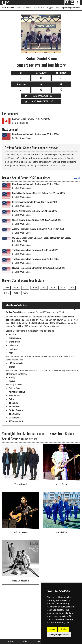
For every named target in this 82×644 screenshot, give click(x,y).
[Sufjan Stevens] (20, 510)
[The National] (20, 462)
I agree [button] (52, 629)
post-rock (13, 349)
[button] (72, 3)
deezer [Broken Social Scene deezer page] (12, 381)
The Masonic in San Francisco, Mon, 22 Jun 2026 (35, 259)
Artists (25, 641)
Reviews (11, 641)
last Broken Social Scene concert (47, 323)
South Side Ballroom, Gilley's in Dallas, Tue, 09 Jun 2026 (38, 193)
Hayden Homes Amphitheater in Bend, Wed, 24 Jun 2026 (39, 268)
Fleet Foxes (14, 396)
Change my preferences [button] (59, 635)
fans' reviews (8, 8)
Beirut (12, 399)
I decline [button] (63, 629)
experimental (15, 342)
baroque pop (15, 338)
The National (15, 414)
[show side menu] (78, 3)
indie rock (13, 345)
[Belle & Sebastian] (20, 559)
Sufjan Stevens (16, 410)
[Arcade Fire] (61, 510)
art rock (12, 334)
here (63, 166)
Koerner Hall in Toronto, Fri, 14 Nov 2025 (31, 119)
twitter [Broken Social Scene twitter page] (12, 367)
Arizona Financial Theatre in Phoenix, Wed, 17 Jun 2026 (38, 229)
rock (11, 353)
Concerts (41, 641)
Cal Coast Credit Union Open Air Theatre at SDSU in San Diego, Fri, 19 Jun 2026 (41, 240)
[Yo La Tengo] (61, 462)
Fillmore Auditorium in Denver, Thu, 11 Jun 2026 (35, 202)
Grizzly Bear (14, 388)
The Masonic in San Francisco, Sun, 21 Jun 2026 (35, 250)
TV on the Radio (16, 421)
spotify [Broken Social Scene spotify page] (12, 377)
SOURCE (42, 16)
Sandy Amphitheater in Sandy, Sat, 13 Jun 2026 (34, 211)
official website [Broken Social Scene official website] (16, 363)
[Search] (67, 3)
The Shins (14, 403)
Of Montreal (14, 418)
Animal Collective (17, 392)
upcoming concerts (71, 8)
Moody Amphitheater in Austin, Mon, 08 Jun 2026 (35, 134)
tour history (21, 166)
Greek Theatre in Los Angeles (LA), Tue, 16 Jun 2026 (37, 220)
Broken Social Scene (41, 58)
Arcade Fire (14, 407)
